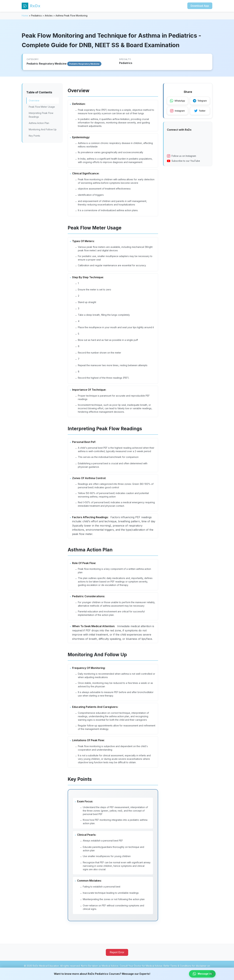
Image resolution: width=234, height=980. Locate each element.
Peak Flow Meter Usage (42, 107)
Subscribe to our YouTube (183, 161)
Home (25, 16)
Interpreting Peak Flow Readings (41, 115)
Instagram (178, 111)
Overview (34, 100)
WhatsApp (178, 101)
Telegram (201, 101)
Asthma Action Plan (39, 123)
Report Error (117, 958)
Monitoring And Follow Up (43, 129)
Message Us (202, 974)
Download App (200, 6)
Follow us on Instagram (181, 156)
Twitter (201, 111)
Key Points (34, 136)
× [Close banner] (212, 974)
